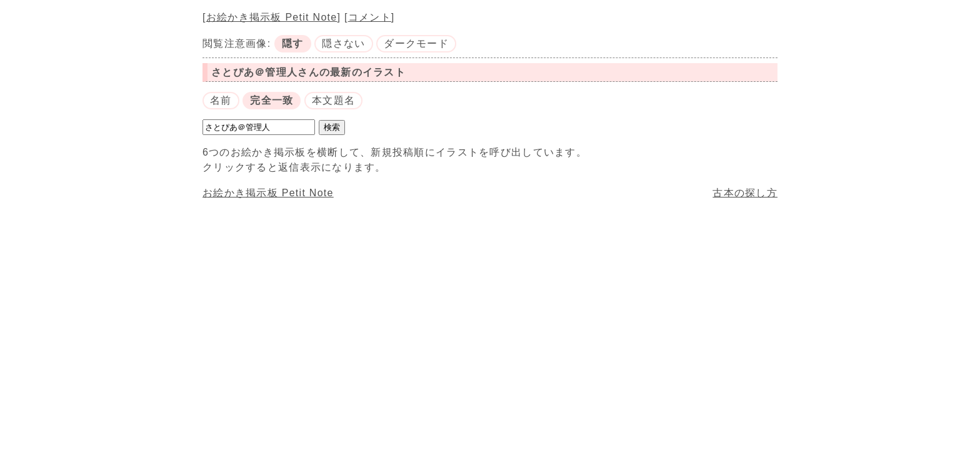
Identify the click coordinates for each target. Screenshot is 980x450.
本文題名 (333, 100)
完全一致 (272, 100)
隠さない (343, 43)
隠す (293, 43)
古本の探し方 (745, 193)
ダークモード (416, 43)
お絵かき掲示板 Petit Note (272, 17)
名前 (221, 100)
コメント (370, 17)
